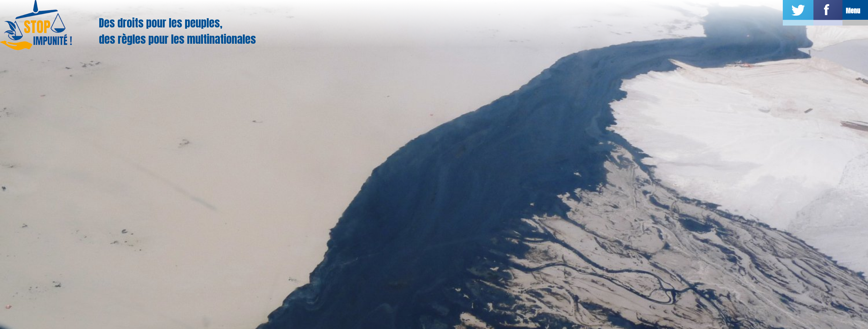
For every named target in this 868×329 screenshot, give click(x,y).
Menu (853, 11)
